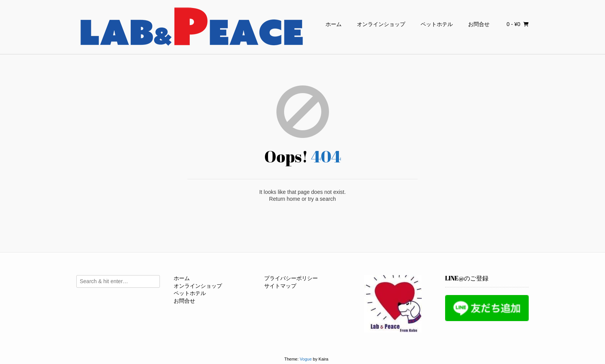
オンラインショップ (381, 24)
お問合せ (479, 24)
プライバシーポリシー (291, 278)
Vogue (306, 359)
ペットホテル (437, 24)
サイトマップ (280, 286)
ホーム (334, 24)
